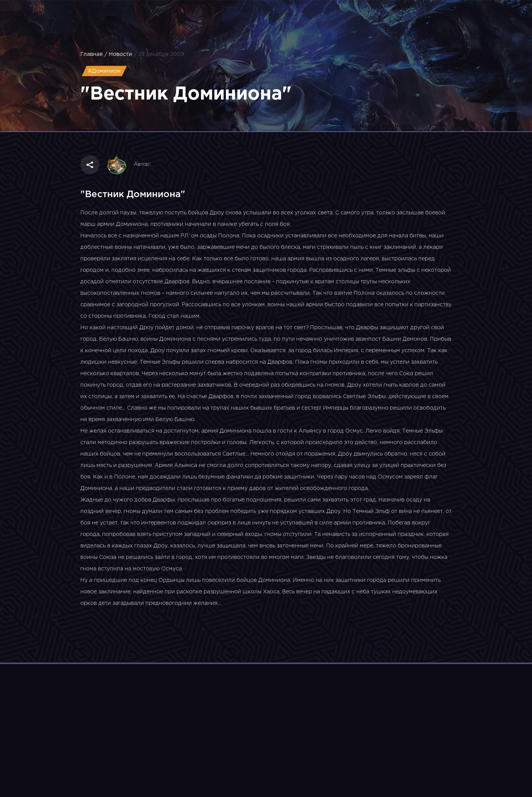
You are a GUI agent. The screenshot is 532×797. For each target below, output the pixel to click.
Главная (91, 54)
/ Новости (118, 54)
